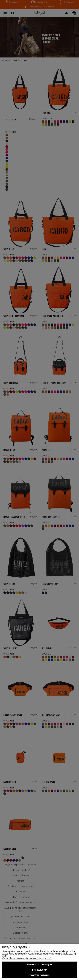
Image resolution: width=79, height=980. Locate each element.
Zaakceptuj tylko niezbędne (39, 964)
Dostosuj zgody (39, 970)
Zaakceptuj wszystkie (40, 975)
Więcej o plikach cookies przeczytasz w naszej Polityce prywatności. (27, 958)
